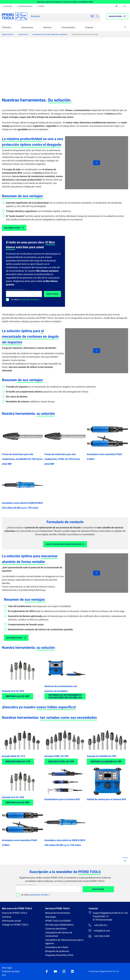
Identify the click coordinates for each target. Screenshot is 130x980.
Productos (6, 27)
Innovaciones (27, 27)
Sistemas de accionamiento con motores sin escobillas (65, 696)
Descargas (51, 917)
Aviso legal (7, 6)
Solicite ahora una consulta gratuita (65, 544)
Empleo (40, 6)
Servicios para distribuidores (59, 925)
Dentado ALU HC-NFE (13, 691)
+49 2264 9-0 (98, 925)
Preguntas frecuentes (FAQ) (59, 955)
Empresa (89, 27)
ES (124, 6)
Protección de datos (24, 6)
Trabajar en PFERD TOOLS (15, 925)
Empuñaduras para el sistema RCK (62, 799)
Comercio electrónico (56, 929)
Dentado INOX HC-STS (13, 756)
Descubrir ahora (14, 228)
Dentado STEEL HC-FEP (57, 756)
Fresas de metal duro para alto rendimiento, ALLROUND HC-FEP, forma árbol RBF (22, 459)
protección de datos (30, 299)
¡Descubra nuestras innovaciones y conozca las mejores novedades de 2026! (65, 2)
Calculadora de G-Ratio (57, 947)
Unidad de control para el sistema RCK (106, 799)
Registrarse (52, 294)
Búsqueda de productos (57, 951)
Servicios (47, 27)
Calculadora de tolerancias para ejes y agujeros (64, 942)
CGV (4, 975)
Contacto (7, 917)
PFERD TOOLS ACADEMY (58, 921)
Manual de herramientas (58, 913)
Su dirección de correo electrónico (15, 289)
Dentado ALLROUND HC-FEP (102, 756)
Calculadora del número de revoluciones (59, 934)
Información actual (11, 921)
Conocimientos (68, 27)
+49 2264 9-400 (99, 936)
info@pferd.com (99, 931)
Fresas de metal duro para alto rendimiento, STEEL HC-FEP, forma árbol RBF (62, 459)
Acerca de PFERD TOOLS (14, 913)
